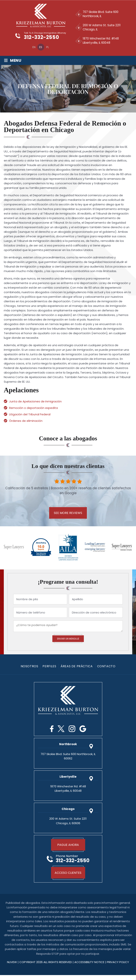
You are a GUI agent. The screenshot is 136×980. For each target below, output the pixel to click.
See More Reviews (68, 513)
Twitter (61, 729)
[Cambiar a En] (33, 47)
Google (83, 729)
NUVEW (12, 967)
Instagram (72, 729)
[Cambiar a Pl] (47, 47)
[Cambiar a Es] (40, 47)
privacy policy (118, 967)
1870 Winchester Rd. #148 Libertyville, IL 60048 (101, 41)
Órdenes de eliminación (26, 421)
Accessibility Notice (90, 967)
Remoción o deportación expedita (34, 408)
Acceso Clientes (68, 875)
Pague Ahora (68, 845)
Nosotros (29, 667)
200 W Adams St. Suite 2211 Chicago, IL (102, 27)
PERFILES (49, 667)
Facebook (52, 729)
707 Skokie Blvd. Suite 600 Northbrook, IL (101, 14)
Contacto (106, 667)
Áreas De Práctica (77, 667)
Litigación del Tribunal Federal (30, 414)
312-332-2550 (42, 38)
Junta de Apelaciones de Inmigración (36, 402)
